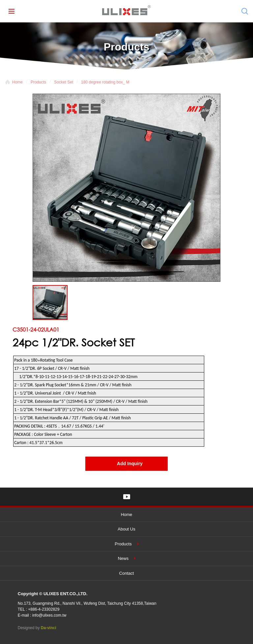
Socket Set (64, 82)
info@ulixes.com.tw (49, 615)
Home (17, 82)
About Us (126, 529)
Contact (127, 573)
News (123, 558)
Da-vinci (49, 628)
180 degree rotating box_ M (105, 82)
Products (38, 82)
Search (245, 11)
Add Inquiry (130, 464)
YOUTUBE (127, 497)
